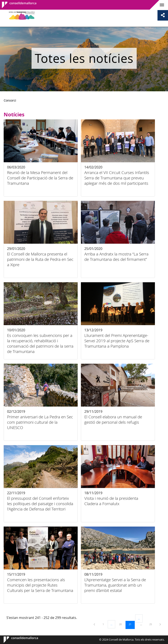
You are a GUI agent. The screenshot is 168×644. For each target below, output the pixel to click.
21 (132, 624)
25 (152, 624)
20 (122, 624)
